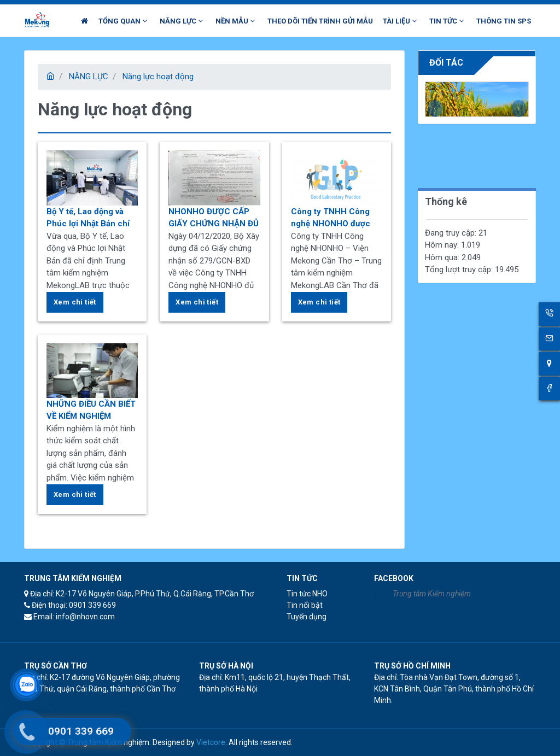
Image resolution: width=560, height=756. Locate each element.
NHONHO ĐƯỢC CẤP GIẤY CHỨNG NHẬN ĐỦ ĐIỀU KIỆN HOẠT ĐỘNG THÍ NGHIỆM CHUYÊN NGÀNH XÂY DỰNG (214, 218)
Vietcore (211, 742)
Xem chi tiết (75, 302)
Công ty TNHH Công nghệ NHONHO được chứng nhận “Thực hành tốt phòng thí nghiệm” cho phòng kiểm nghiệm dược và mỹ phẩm (331, 218)
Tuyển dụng (307, 617)
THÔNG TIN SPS (504, 21)
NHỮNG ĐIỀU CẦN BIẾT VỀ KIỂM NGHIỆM (91, 410)
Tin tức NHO (307, 594)
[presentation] (435, 109)
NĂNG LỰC (89, 77)
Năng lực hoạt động (158, 77)
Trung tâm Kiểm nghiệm (432, 594)
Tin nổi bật (305, 605)
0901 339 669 (81, 731)
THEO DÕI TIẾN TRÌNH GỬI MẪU (320, 21)
